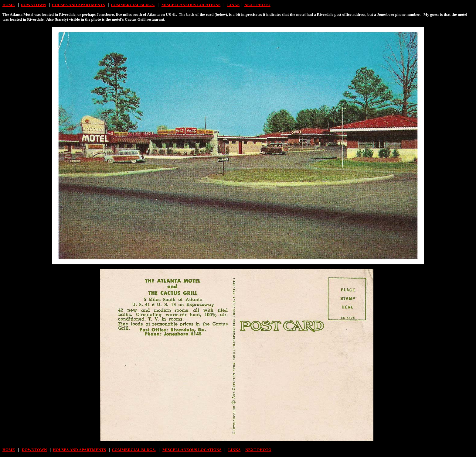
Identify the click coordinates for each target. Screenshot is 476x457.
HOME (9, 5)
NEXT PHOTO (257, 5)
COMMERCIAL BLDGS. (133, 5)
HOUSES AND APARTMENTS (78, 5)
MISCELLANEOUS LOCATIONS (191, 5)
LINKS (233, 5)
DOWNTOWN (33, 5)
